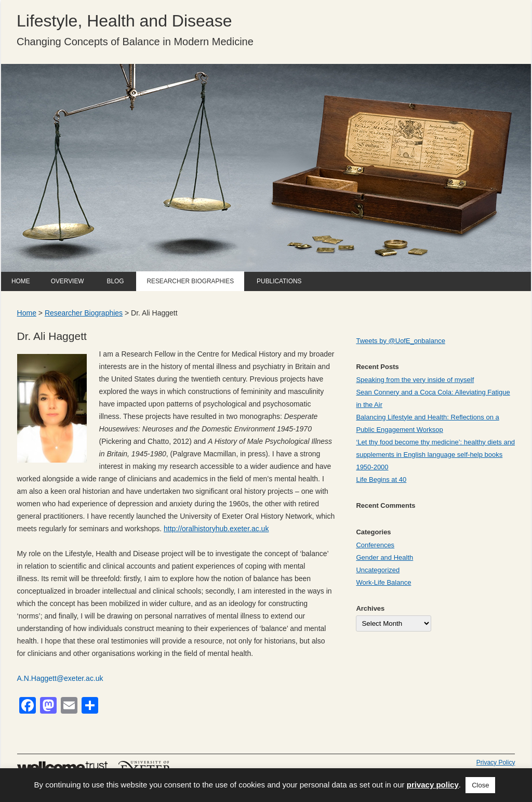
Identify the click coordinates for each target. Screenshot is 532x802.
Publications (279, 281)
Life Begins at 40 (381, 479)
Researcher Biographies (190, 281)
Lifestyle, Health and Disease (124, 21)
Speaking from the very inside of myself (415, 380)
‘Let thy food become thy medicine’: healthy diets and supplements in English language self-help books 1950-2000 (435, 455)
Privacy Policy (496, 762)
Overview (68, 281)
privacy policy (433, 785)
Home (21, 281)
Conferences (375, 545)
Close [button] (480, 785)
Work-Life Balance (383, 582)
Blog (115, 281)
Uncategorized (378, 570)
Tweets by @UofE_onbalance (400, 341)
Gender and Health (384, 557)
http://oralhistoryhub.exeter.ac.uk (216, 529)
